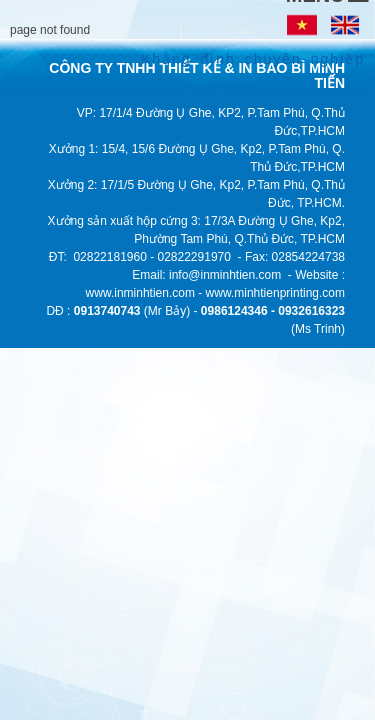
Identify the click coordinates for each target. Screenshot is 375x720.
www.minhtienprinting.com (275, 293)
